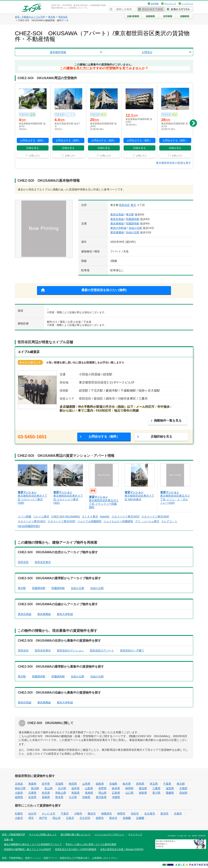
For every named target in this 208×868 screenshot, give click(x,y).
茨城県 (113, 784)
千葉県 (167, 784)
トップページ (187, 4)
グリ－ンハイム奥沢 (147, 521)
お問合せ (147, 52)
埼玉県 (154, 784)
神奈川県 (20, 788)
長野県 (102, 788)
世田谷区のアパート (102, 650)
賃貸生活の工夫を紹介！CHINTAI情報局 (76, 849)
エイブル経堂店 (29, 352)
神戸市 (43, 818)
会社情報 (155, 4)
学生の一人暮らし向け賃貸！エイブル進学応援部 (91, 844)
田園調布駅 (133, 219)
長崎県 (46, 797)
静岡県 (129, 788)
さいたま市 (49, 814)
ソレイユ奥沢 (41, 516)
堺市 (31, 818)
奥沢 (133, 205)
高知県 (183, 793)
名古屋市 (150, 814)
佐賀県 (32, 797)
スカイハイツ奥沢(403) (125, 516)
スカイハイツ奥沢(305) (62, 521)
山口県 (129, 793)
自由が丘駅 (135, 228)
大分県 (73, 797)
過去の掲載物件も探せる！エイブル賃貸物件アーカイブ (33, 844)
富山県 (49, 788)
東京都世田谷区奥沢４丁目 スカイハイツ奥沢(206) (33, 499)
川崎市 (78, 814)
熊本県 (59, 797)
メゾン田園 (24, 516)
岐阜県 (116, 788)
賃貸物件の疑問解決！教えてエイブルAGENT (27, 849)
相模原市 (107, 814)
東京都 (181, 784)
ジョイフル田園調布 (89, 521)
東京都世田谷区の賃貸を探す (174, 163)
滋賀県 (170, 788)
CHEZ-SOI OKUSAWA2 (66, 516)
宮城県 (59, 784)
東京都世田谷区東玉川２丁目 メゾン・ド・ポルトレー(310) (175, 499)
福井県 (75, 788)
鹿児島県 (101, 797)
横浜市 (92, 814)
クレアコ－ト (169, 521)
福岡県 (19, 797)
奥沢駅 (130, 214)
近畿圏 (140, 818)
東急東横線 (117, 223)
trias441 (105, 516)
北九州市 (85, 818)
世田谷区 (124, 205)
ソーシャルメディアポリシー (109, 835)
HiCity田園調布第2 (29, 526)
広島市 (70, 818)
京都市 (178, 814)
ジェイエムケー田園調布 (118, 521)
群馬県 (140, 784)
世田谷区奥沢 (43, 562)
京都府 (183, 788)
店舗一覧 (8, 840)
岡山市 (57, 818)
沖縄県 (116, 797)
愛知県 (143, 788)
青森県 (32, 784)
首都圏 (127, 818)
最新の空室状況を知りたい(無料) (104, 290)
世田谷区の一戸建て (132, 650)
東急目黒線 (117, 214)
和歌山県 (61, 793)
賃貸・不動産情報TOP (13, 835)
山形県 (86, 784)
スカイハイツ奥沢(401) (32, 521)
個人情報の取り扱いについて (75, 835)
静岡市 (121, 814)
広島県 (116, 793)
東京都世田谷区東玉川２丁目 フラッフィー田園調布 (104, 504)
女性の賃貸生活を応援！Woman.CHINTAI (122, 849)
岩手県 (46, 784)
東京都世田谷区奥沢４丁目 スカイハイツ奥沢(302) (68, 499)
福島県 (100, 784)
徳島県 (143, 793)
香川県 (156, 793)
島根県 (89, 793)
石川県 (62, 788)
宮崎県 (86, 797)
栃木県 (127, 784)
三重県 (156, 788)
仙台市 (32, 814)
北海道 (19, 784)
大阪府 (19, 793)
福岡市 (100, 818)
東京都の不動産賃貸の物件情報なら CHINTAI (166, 844)
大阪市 (19, 818)
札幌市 (19, 814)
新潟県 (35, 788)
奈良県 (46, 793)
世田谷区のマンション (70, 650)
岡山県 (102, 793)
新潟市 (164, 814)
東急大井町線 (118, 228)
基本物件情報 (58, 52)
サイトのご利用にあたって (43, 835)
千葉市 (65, 814)
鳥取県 (75, 793)
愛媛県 (170, 793)
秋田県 (73, 784)
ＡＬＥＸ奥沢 (90, 516)
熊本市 (113, 818)
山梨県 (89, 788)
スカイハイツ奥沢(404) (155, 516)
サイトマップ (170, 4)
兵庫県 (32, 793)
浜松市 (135, 814)
